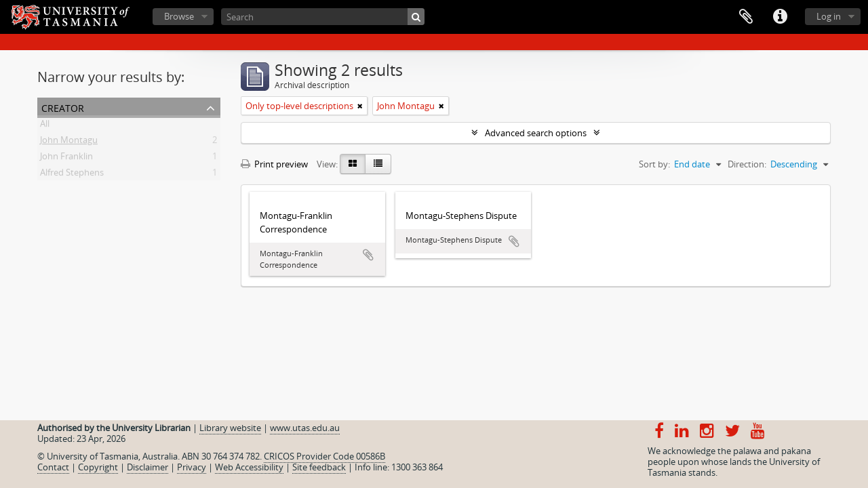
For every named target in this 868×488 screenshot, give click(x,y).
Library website (230, 428)
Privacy (192, 467)
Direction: (747, 164)
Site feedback (319, 467)
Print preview (274, 164)
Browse (179, 16)
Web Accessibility (249, 467)
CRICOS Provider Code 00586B (324, 456)
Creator (63, 107)
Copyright (98, 467)
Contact (53, 467)
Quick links (780, 17)
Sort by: (654, 164)
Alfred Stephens (72, 175)
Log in (829, 16)
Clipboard (746, 17)
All (45, 126)
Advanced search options (536, 133)
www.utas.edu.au (305, 428)
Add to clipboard (368, 255)
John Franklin (66, 159)
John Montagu (69, 142)
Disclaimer (147, 467)
